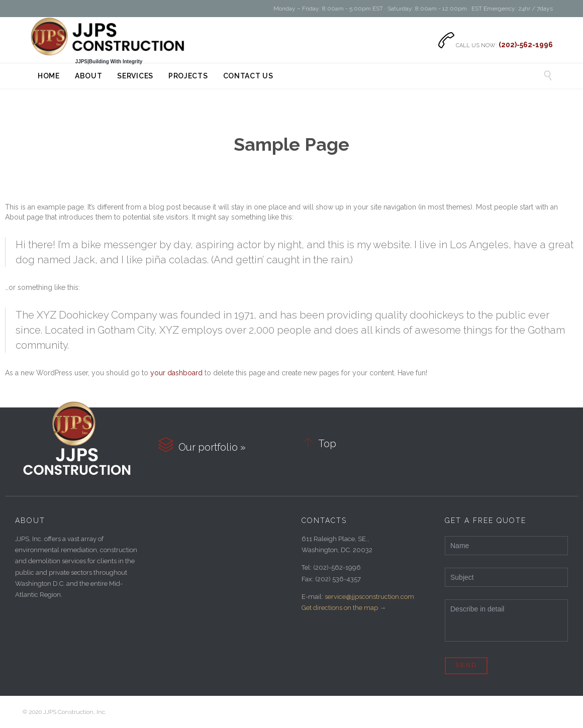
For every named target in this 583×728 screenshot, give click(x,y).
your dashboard (176, 373)
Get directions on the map (340, 608)
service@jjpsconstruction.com (369, 597)
